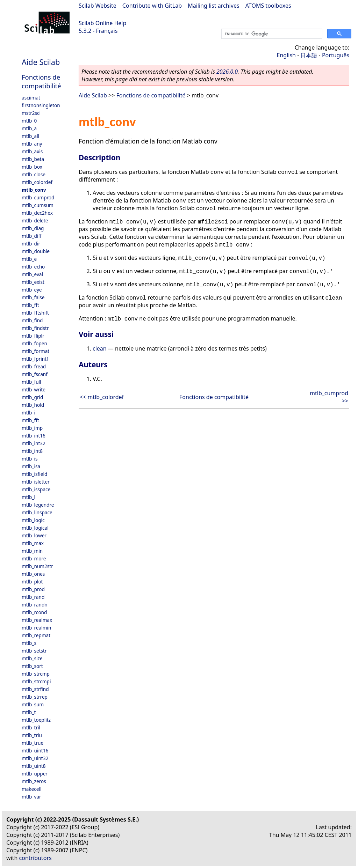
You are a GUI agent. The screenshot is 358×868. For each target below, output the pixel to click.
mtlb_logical (35, 528)
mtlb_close (34, 174)
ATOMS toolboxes (268, 6)
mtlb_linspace (37, 512)
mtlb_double (36, 251)
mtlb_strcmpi (36, 681)
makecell (31, 789)
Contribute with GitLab (152, 6)
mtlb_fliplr (33, 336)
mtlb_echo (33, 267)
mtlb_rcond (34, 612)
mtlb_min (32, 551)
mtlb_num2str (37, 566)
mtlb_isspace (36, 489)
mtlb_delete (35, 220)
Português (336, 55)
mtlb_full (31, 382)
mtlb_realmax (37, 620)
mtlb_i (28, 413)
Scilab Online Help (102, 23)
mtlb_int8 (32, 451)
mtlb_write (34, 389)
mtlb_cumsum (38, 205)
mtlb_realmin (36, 628)
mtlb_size (32, 658)
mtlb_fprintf (35, 359)
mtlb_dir (31, 244)
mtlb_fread (34, 366)
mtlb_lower (34, 535)
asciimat (31, 98)
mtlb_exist (33, 282)
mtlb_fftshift (35, 313)
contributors (35, 858)
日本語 (309, 55)
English (286, 55)
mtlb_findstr (35, 328)
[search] (271, 34)
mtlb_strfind (35, 689)
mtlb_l (28, 497)
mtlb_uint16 (35, 751)
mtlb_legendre (38, 505)
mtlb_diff (32, 236)
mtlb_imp (32, 428)
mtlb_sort (32, 666)
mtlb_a (29, 128)
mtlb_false (33, 297)
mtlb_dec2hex (37, 213)
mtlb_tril (31, 727)
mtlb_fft (30, 305)
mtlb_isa (31, 466)
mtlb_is (30, 459)
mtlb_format (35, 351)
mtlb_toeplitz (36, 720)
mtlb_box (32, 167)
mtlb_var (31, 797)
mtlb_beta (33, 159)
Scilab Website (98, 6)
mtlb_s (29, 643)
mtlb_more (34, 558)
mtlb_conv (34, 190)
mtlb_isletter (36, 482)
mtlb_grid (32, 397)
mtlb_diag (33, 228)
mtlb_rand (33, 597)
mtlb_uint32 (35, 758)
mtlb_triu (32, 735)
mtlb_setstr (34, 651)
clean (100, 348)
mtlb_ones (33, 574)
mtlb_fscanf (35, 374)
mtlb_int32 (34, 443)
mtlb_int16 (34, 436)
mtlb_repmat (36, 635)
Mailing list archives (213, 6)
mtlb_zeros (34, 781)
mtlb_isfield (34, 474)
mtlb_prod (33, 589)
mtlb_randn (35, 605)
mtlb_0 (29, 121)
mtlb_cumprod (38, 197)
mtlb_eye (32, 290)
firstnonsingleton (41, 105)
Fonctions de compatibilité (41, 81)
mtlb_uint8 (34, 766)
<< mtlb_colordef (102, 397)
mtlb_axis (32, 151)
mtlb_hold (33, 405)
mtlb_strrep (35, 697)
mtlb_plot (32, 582)
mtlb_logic (33, 520)
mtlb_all (30, 136)
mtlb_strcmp (36, 674)
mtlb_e (29, 259)
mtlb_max (33, 543)
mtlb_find (32, 320)
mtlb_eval (32, 274)
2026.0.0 (227, 72)
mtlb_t (29, 712)
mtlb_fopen (34, 343)
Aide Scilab (41, 62)
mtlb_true (33, 743)
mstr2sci (31, 113)
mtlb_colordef (37, 182)
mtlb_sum (33, 704)
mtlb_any (32, 144)
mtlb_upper (35, 774)
